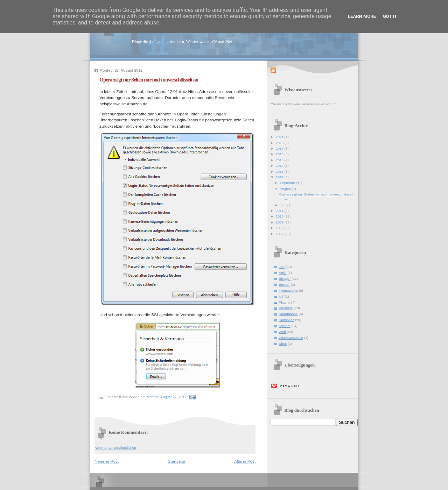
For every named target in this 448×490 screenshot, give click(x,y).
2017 (280, 148)
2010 (280, 216)
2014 (280, 166)
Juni (284, 205)
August (286, 189)
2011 (280, 211)
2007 (280, 234)
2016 (280, 154)
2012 (280, 177)
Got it (390, 16)
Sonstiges (287, 320)
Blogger (285, 279)
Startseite (176, 461)
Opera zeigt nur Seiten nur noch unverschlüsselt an (149, 80)
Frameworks (289, 290)
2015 (280, 160)
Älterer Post (245, 461)
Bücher (285, 285)
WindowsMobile (291, 338)
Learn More (362, 16)
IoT (281, 296)
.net (282, 267)
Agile (283, 273)
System (285, 326)
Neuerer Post (107, 461)
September (289, 183)
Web (282, 332)
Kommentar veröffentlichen (115, 448)
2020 (280, 143)
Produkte (286, 308)
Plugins (285, 302)
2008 (280, 228)
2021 (280, 137)
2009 (280, 222)
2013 (280, 172)
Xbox (283, 344)
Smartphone (288, 314)
